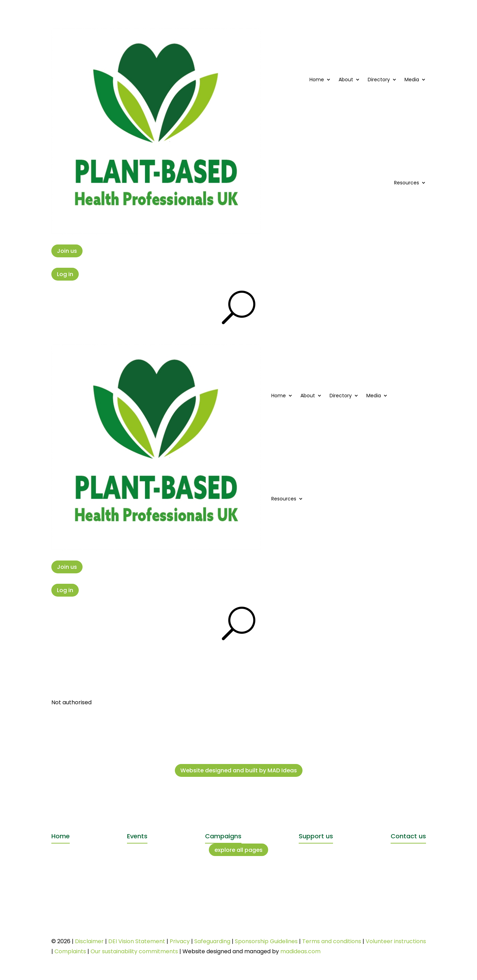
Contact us (408, 836)
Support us (316, 836)
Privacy (180, 941)
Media (412, 80)
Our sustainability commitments (134, 951)
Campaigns (223, 836)
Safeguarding (212, 941)
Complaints (70, 951)
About (346, 80)
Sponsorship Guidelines (266, 941)
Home (317, 80)
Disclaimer (89, 941)
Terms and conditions (332, 941)
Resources (407, 183)
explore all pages (238, 850)
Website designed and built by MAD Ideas (239, 770)
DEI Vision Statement (137, 941)
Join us (67, 251)
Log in (65, 274)
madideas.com (300, 951)
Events (137, 836)
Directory (379, 80)
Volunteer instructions (396, 941)
